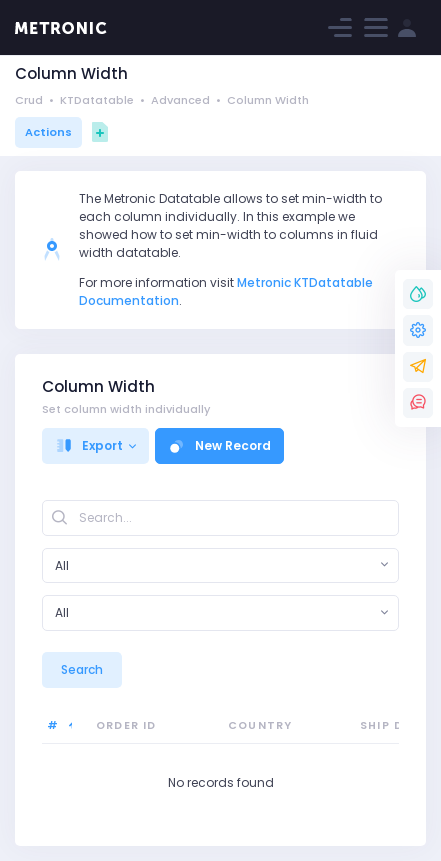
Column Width (268, 100)
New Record (219, 445)
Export (89, 445)
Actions (48, 132)
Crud (29, 100)
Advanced (180, 100)
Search (82, 669)
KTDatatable (97, 100)
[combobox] (220, 566)
